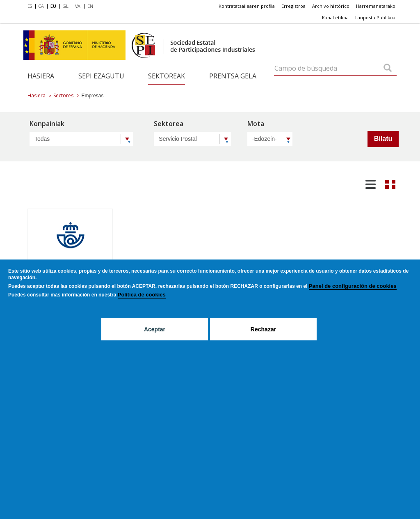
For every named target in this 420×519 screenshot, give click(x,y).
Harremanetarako (376, 6)
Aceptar (155, 329)
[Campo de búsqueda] (388, 69)
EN (90, 6)
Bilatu (383, 139)
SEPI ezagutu (101, 76)
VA (78, 6)
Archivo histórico (331, 6)
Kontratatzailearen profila (247, 6)
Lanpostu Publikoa (375, 17)
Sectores (63, 95)
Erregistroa (293, 6)
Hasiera (41, 76)
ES (30, 6)
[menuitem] (31, 7)
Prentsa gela (233, 76)
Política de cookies (142, 295)
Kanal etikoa (335, 17)
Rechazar (263, 329)
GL (66, 6)
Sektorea (169, 124)
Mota (256, 124)
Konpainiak (47, 124)
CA (41, 6)
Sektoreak (167, 76)
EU (53, 6)
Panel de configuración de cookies (353, 286)
